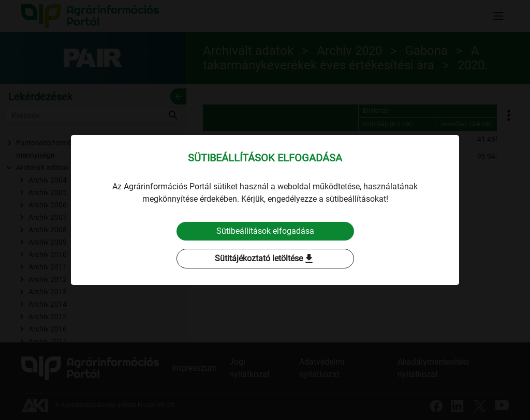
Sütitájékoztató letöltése (265, 259)
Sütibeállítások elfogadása (265, 231)
